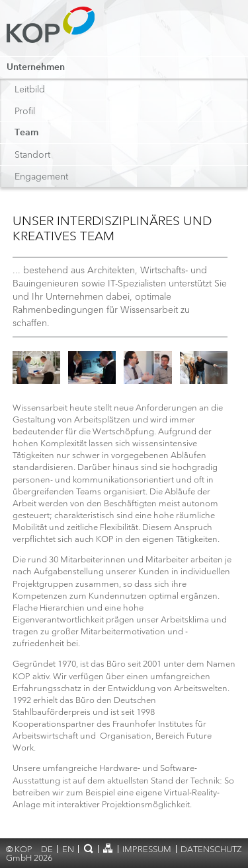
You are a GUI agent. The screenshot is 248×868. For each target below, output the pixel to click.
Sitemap (108, 848)
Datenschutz (211, 849)
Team (26, 133)
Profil (25, 111)
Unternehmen (36, 67)
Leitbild (30, 89)
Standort (32, 154)
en (68, 849)
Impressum (147, 849)
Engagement (41, 176)
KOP (55, 31)
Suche (88, 848)
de (47, 849)
